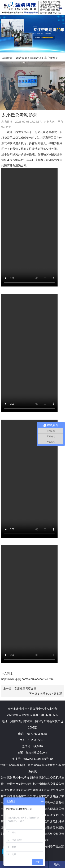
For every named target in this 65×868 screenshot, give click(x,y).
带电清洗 (6, 778)
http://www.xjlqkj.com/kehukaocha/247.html (28, 679)
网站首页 (21, 58)
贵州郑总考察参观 (25, 689)
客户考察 (50, 58)
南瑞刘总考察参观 (51, 694)
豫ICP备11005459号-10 (38, 759)
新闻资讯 (36, 58)
